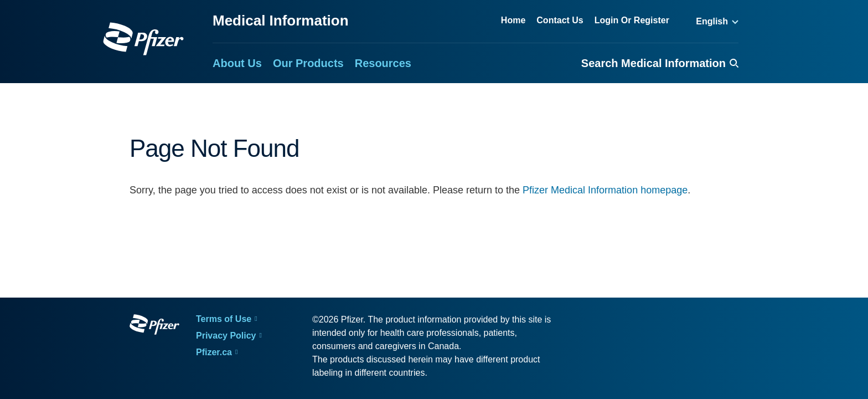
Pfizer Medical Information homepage (605, 190)
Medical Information (281, 21)
